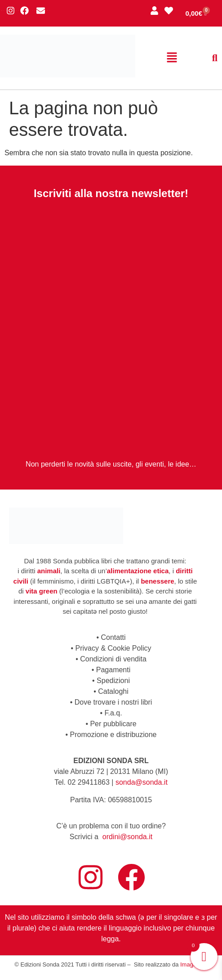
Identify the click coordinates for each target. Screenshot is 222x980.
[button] (172, 58)
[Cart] (196, 13)
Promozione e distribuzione (113, 735)
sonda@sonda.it (142, 782)
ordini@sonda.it (127, 837)
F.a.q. (113, 713)
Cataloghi (113, 691)
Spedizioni (113, 681)
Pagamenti (113, 670)
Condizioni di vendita (113, 659)
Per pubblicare (113, 724)
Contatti (113, 637)
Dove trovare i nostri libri (113, 702)
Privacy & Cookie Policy (113, 648)
